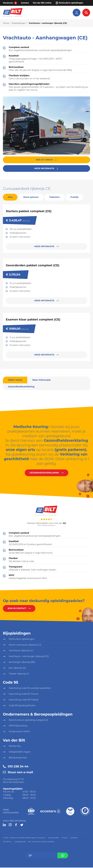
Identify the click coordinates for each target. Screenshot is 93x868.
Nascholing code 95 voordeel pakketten (30, 689)
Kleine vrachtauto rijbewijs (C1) (25, 645)
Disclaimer (7, 842)
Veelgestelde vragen (20, 752)
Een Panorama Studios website (41, 842)
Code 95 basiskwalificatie (22, 706)
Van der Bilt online (42, 3)
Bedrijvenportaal (18, 758)
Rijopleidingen (19, 23)
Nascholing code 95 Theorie (24, 694)
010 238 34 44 (18, 767)
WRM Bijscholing (18, 726)
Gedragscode (20, 842)
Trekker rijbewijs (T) (19, 674)
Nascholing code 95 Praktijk (24, 700)
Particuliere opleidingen (71, 3)
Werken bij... (15, 747)
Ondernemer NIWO (19, 732)
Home (6, 23)
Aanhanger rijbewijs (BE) (22, 662)
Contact (25, 3)
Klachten (74, 838)
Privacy (65, 838)
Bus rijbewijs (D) (17, 668)
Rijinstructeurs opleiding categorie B (28, 721)
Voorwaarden (53, 838)
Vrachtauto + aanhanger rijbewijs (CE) (29, 657)
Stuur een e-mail (20, 773)
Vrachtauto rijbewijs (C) (21, 651)
